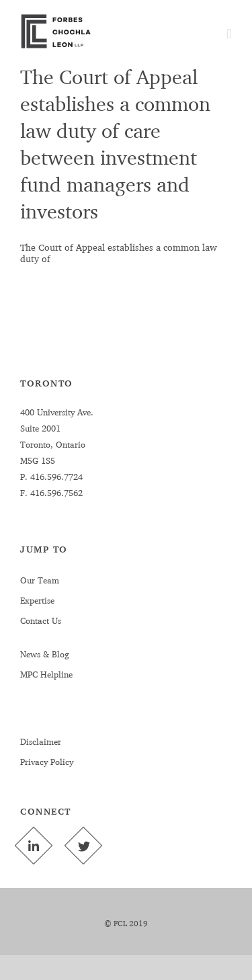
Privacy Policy (47, 762)
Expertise (37, 600)
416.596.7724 (55, 477)
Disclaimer (41, 741)
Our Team (40, 580)
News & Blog (45, 654)
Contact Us (41, 620)
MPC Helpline (46, 674)
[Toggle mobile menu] (229, 34)
